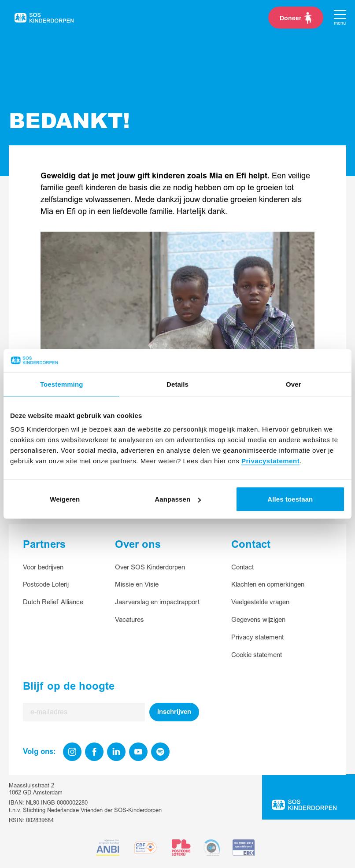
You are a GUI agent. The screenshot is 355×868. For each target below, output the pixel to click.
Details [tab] (177, 384)
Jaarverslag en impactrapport (157, 602)
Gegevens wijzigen (258, 620)
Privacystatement (270, 461)
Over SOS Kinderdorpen (150, 567)
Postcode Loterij (46, 585)
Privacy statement (257, 637)
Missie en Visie (137, 585)
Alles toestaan (290, 499)
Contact (242, 567)
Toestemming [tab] (62, 384)
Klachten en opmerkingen (268, 585)
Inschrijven (174, 712)
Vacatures (129, 620)
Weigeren (65, 499)
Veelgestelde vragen (260, 602)
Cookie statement (257, 655)
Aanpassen (178, 499)
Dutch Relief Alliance (53, 602)
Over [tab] (294, 384)
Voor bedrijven (43, 567)
